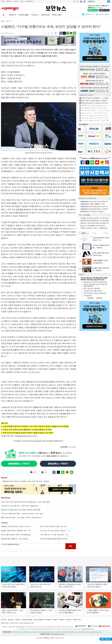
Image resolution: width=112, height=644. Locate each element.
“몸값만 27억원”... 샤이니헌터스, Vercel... (95, 113)
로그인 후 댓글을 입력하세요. (33, 546)
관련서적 (69, 620)
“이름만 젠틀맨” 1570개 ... (93, 204)
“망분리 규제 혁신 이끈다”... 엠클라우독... (95, 228)
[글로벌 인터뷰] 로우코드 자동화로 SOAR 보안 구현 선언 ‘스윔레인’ (26, 481)
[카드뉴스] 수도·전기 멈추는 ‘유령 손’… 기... (55, 531)
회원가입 (9, 1)
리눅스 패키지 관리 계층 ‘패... (95, 202)
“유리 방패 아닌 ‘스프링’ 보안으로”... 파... (54, 535)
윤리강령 (48, 620)
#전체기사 (13, 15)
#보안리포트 (45, 15)
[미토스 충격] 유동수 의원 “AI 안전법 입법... (16, 535)
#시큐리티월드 (24, 15)
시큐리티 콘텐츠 (104, 14)
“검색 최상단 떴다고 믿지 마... (95, 207)
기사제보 (15, 1)
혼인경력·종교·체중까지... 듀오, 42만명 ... (15, 539)
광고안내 (11, 620)
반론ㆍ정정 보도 (106, 639)
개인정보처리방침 (27, 620)
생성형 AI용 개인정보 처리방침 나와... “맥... (16, 531)
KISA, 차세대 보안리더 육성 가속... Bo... (54, 526)
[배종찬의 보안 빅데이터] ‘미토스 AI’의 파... (16, 526)
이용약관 (18, 620)
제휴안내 (62, 620)
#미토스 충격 (57, 15)
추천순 (94, 233)
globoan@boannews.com (27, 436)
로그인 (3, 1)
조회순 (84, 233)
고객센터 (55, 620)
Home (3, 21)
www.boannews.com (38, 441)
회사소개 (4, 620)
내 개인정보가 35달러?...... (93, 212)
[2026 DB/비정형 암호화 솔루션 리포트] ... (54, 539)
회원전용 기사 (89, 14)
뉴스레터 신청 (29, 1)
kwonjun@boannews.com (57, 634)
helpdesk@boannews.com (88, 629)
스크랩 (21, 1)
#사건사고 (35, 15)
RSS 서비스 (78, 620)
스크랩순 (105, 233)
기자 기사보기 (68, 447)
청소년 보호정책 (39, 620)
